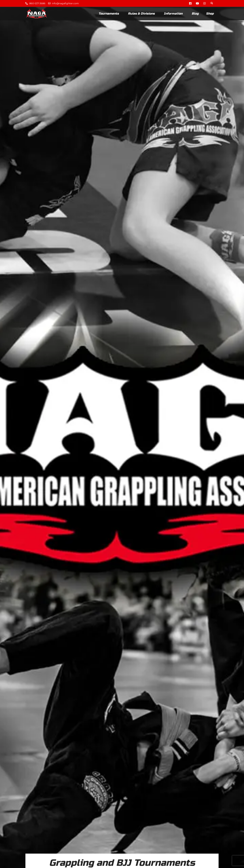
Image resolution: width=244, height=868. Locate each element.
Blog (195, 14)
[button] (212, 3)
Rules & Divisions (142, 14)
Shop (210, 14)
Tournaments (109, 14)
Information (174, 14)
